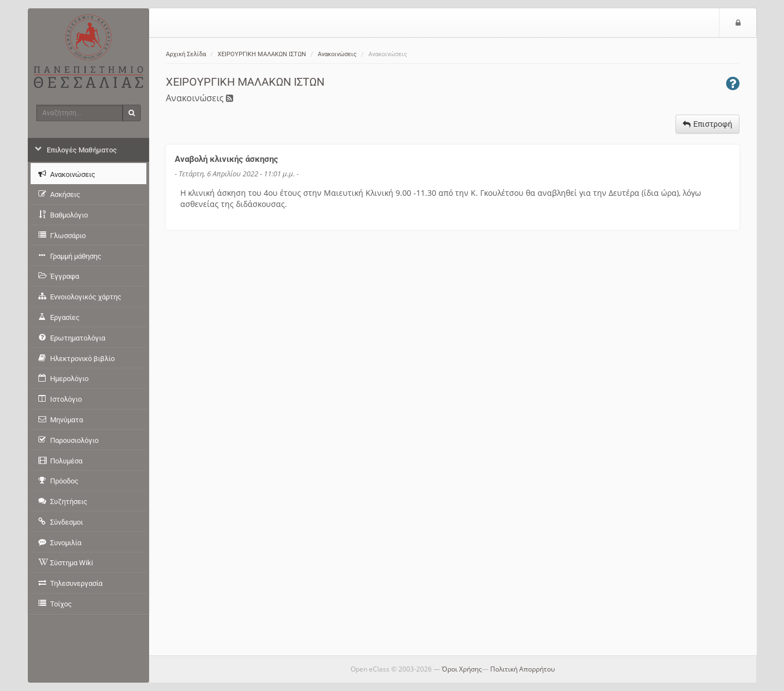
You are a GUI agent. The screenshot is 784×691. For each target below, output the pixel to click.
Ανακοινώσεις (337, 54)
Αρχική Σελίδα (186, 54)
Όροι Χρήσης (462, 669)
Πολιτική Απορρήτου (522, 669)
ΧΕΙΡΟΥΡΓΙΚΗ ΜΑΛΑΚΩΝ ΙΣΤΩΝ (262, 54)
